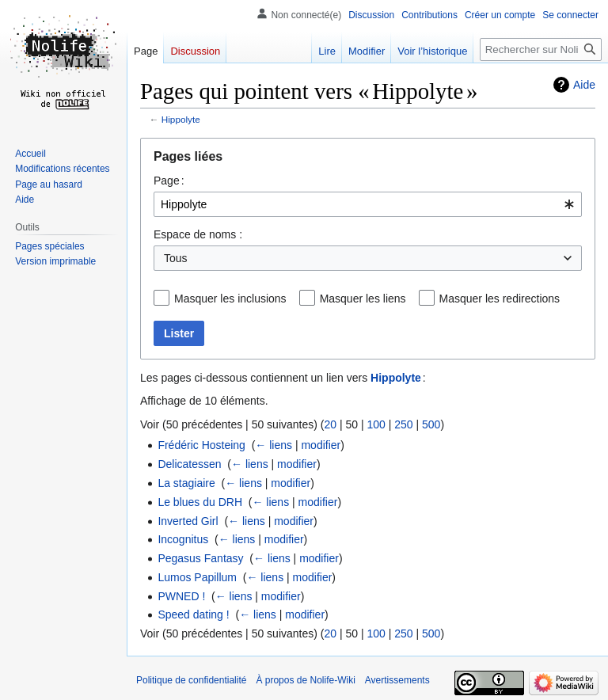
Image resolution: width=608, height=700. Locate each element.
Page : (169, 181)
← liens (274, 445)
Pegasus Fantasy (200, 558)
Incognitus (183, 539)
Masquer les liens (363, 299)
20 (330, 424)
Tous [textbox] (176, 258)
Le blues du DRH (200, 502)
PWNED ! (181, 596)
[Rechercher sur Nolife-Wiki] (541, 49)
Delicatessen (189, 464)
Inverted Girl (188, 521)
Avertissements (397, 680)
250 (403, 424)
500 (431, 424)
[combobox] (368, 204)
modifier (321, 445)
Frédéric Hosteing (201, 445)
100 (376, 424)
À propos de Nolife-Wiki (305, 680)
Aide (584, 85)
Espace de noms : (198, 234)
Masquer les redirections (500, 299)
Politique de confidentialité (191, 680)
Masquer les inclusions (230, 299)
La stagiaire (186, 483)
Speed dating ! (193, 614)
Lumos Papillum (197, 577)
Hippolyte (181, 119)
